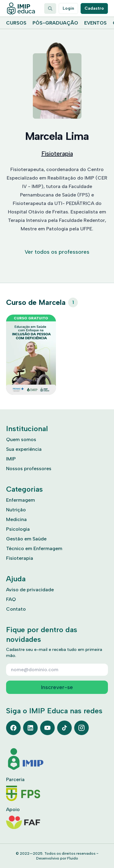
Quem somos (21, 439)
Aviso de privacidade (30, 590)
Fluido (73, 858)
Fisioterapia (57, 153)
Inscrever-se (57, 687)
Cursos (16, 23)
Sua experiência (24, 449)
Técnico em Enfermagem (34, 548)
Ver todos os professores (57, 252)
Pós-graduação (55, 23)
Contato (16, 609)
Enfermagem (21, 500)
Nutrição (16, 510)
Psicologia (18, 529)
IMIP (11, 459)
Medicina (16, 519)
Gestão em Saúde (26, 539)
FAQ (11, 599)
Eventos (95, 23)
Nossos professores (29, 469)
